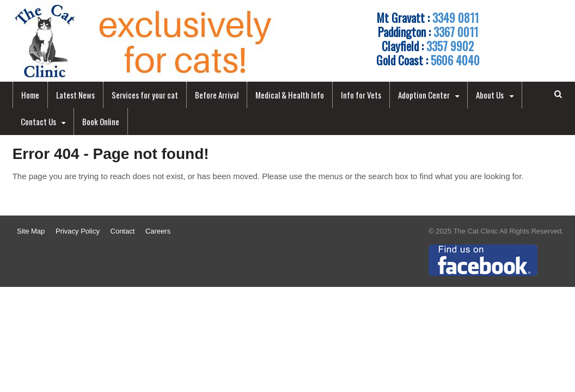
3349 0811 (455, 17)
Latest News (75, 95)
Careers (158, 231)
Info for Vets (361, 95)
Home (30, 95)
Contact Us (38, 121)
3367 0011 (456, 32)
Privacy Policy (78, 231)
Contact (123, 231)
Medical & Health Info (290, 95)
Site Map (31, 231)
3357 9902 (450, 46)
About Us (490, 95)
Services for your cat (145, 95)
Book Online (101, 121)
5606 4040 (455, 60)
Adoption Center (424, 95)
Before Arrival (217, 95)
